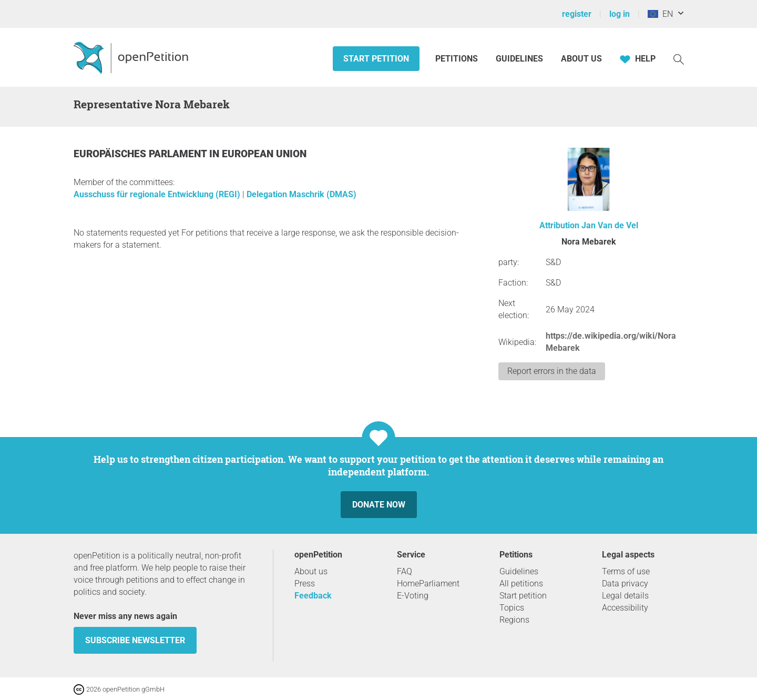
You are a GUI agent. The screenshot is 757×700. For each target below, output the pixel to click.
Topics (512, 608)
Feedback (313, 596)
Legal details (625, 596)
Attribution (559, 225)
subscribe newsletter (135, 640)
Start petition (376, 59)
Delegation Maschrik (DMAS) (301, 194)
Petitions (458, 59)
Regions (514, 620)
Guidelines (519, 59)
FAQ (405, 571)
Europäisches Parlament (141, 154)
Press (305, 584)
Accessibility (625, 608)
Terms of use (626, 571)
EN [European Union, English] (660, 14)
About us (581, 59)
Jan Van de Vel (610, 225)
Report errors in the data (552, 371)
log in (620, 14)
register (577, 14)
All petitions (521, 584)
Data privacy (625, 584)
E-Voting (413, 596)
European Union (264, 154)
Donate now (379, 505)
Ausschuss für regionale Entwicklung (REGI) (158, 194)
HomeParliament (428, 584)
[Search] (679, 59)
